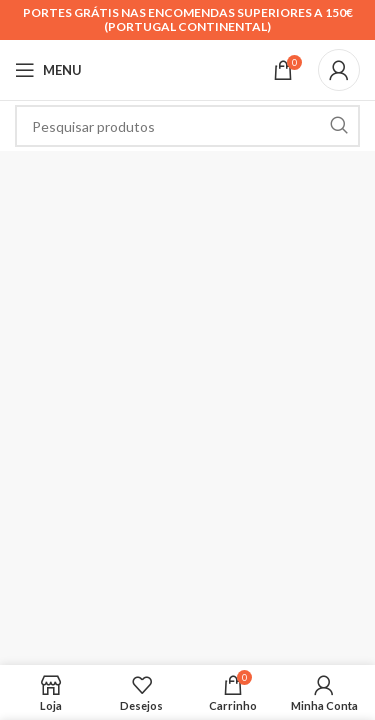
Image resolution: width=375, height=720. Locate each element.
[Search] (187, 126)
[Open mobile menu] (48, 70)
